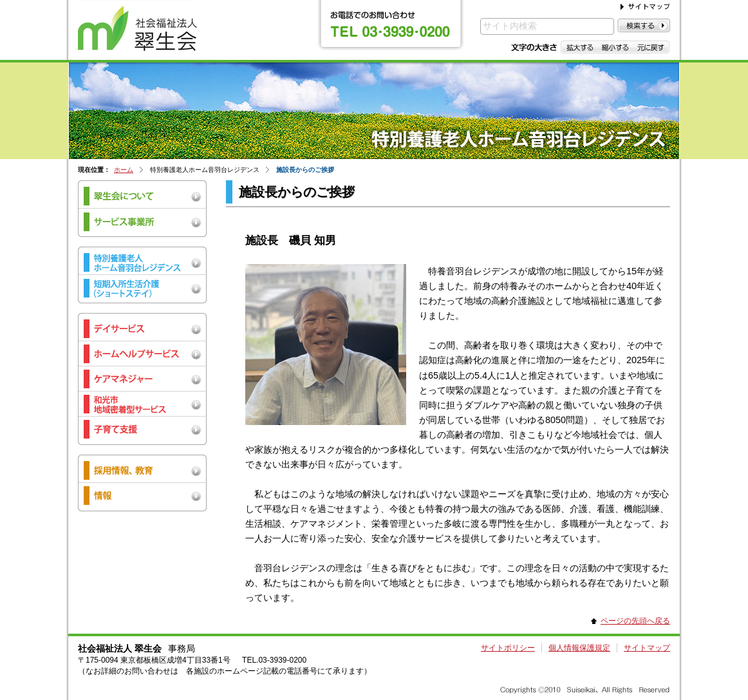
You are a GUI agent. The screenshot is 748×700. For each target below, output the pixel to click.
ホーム (124, 170)
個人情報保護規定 (579, 648)
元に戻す (651, 47)
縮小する (615, 47)
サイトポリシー (508, 648)
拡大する (579, 47)
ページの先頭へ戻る (635, 621)
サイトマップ (647, 648)
